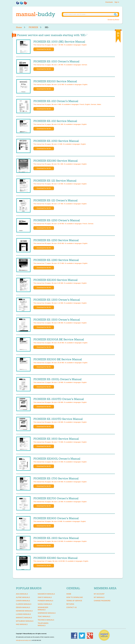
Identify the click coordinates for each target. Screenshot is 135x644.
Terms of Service (74, 601)
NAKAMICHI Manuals (46, 594)
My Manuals (99, 597)
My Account (99, 594)
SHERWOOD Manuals (47, 613)
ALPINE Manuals (23, 597)
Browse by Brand (113, 20)
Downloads (109, 2)
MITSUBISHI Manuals (25, 621)
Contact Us (72, 607)
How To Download (75, 597)
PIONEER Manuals (46, 601)
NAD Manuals (22, 624)
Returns (70, 604)
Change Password (102, 601)
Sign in (117, 2)
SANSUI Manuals (45, 604)
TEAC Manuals (44, 616)
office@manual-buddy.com (23, 640)
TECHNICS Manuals (46, 620)
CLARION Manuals (24, 604)
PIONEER (33, 27)
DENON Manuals (23, 607)
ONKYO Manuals (45, 597)
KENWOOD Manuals (24, 611)
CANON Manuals (23, 601)
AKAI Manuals (22, 594)
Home (19, 27)
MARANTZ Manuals (24, 618)
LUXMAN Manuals (23, 614)
